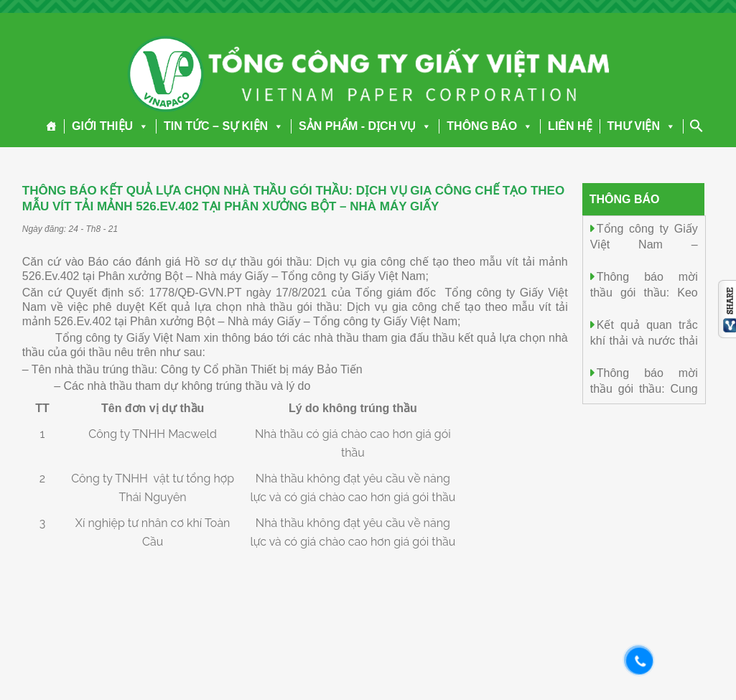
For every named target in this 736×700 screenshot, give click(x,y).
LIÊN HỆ (570, 126)
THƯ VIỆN (642, 126)
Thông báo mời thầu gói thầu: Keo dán (644, 292)
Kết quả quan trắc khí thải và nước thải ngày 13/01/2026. (644, 340)
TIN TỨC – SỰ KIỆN (224, 126)
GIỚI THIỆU (110, 126)
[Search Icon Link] (697, 126)
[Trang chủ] (51, 126)
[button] (141, 126)
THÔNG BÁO (490, 126)
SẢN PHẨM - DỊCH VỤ (365, 126)
